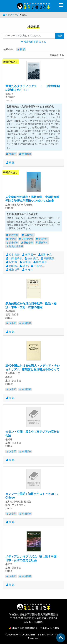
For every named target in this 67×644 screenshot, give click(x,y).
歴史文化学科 (15, 246)
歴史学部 (27, 243)
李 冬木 (28, 270)
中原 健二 (38, 266)
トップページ (11, 15)
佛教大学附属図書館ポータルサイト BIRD (33, 628)
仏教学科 (28, 235)
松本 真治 (13, 255)
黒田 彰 (12, 266)
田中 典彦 (40, 262)
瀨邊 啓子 (13, 270)
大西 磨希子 (14, 258)
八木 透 (12, 262)
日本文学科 (26, 239)
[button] (34, 42)
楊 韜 (10, 163)
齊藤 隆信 (48, 258)
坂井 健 (25, 262)
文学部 (11, 154)
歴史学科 (42, 243)
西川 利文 (45, 255)
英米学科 (12, 243)
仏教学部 (12, 235)
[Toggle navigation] (61, 5)
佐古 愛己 (31, 258)
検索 (60, 36)
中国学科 (25, 154)
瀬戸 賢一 (29, 255)
